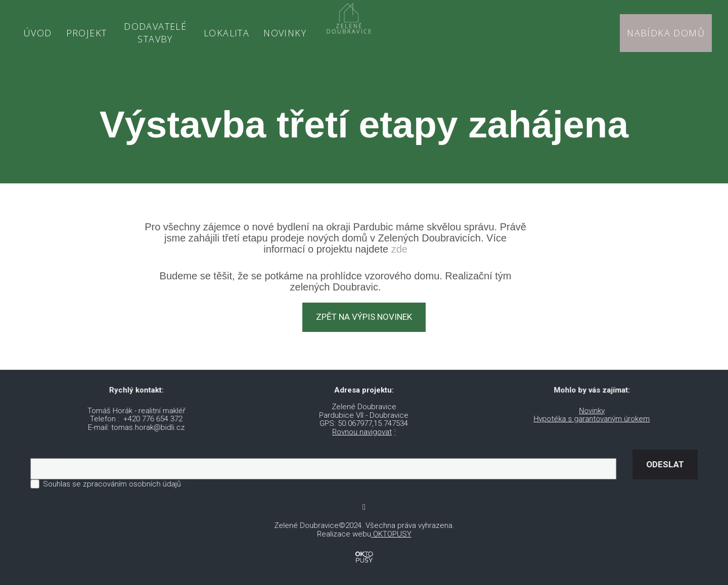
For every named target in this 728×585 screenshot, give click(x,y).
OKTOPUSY (391, 526)
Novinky (587, 404)
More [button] (268, 29)
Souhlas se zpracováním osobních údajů (118, 476)
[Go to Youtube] (364, 500)
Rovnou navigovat (362, 424)
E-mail (51, 444)
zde (399, 241)
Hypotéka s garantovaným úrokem (587, 412)
